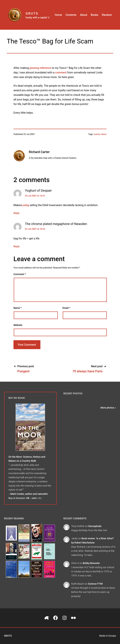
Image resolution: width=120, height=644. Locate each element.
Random (107, 15)
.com (34, 498)
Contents (71, 15)
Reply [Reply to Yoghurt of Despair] (16, 213)
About (84, 15)
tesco (104, 134)
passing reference (40, 68)
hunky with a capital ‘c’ (38, 17)
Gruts (32, 13)
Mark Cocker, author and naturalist (29, 494)
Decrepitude (95, 526)
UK (28, 498)
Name (18, 308)
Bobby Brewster (91, 563)
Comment (20, 274)
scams (97, 134)
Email (66, 308)
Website (18, 325)
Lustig (25, 205)
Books (95, 15)
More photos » (108, 408)
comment (61, 72)
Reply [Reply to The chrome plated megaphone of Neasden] (16, 246)
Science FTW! (95, 584)
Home (58, 15)
